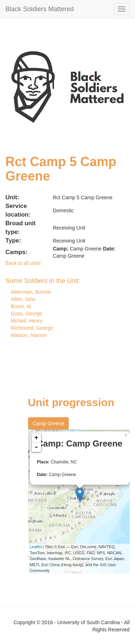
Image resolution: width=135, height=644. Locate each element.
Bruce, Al (21, 306)
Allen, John (23, 299)
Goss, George (26, 314)
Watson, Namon (29, 335)
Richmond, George (32, 328)
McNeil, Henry (27, 321)
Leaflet (36, 547)
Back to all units (23, 263)
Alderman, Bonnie (31, 292)
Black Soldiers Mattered (40, 9)
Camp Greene (49, 423)
